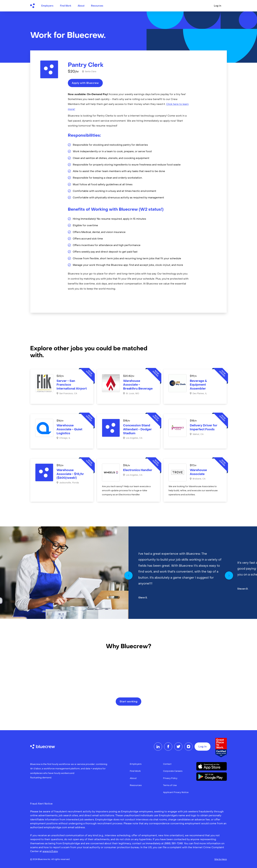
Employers (47, 6)
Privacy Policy (170, 778)
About (81, 6)
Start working (129, 702)
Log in (217, 6)
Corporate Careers (173, 771)
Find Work (66, 6)
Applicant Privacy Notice (176, 792)
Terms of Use (170, 785)
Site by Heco (221, 859)
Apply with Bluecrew (85, 83)
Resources (97, 6)
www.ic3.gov (50, 851)
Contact (167, 764)
